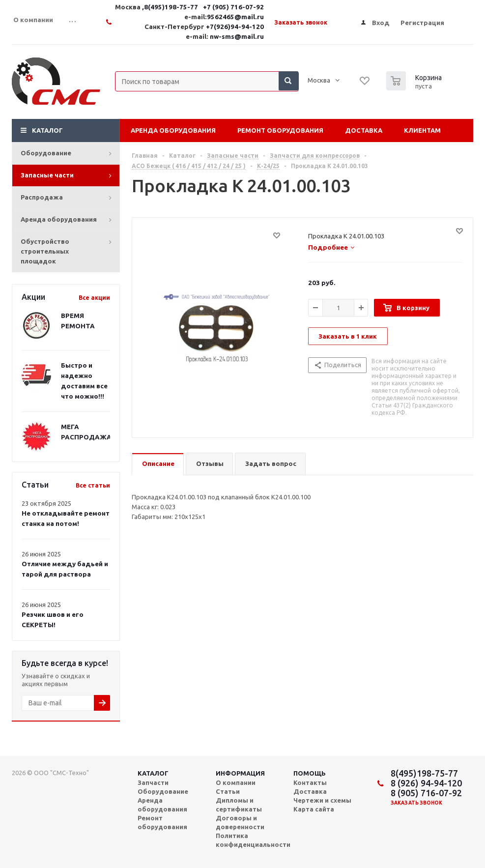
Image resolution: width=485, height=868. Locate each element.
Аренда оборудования (59, 219)
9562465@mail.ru (235, 17)
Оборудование (46, 153)
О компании (236, 782)
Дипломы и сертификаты (239, 805)
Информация (240, 773)
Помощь (310, 773)
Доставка (364, 130)
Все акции (94, 298)
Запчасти (153, 782)
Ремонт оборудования (280, 130)
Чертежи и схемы (322, 800)
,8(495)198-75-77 (171, 7)
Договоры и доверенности (240, 822)
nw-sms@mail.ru (237, 37)
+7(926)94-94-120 (235, 27)
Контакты (310, 782)
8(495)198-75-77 (424, 773)
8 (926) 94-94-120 (426, 783)
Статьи (228, 791)
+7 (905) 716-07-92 (233, 7)
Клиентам (422, 130)
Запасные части (47, 175)
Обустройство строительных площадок (45, 251)
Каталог (47, 130)
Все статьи (93, 485)
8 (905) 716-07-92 (426, 793)
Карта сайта (314, 809)
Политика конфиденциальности (253, 840)
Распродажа (42, 197)
